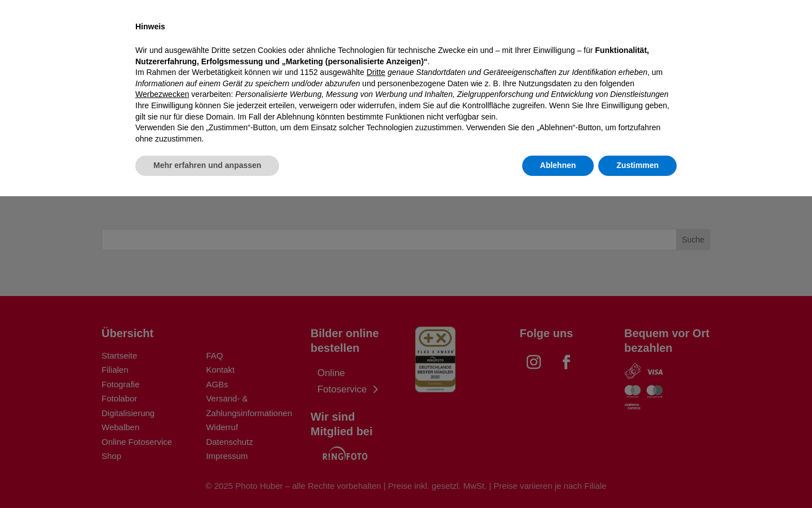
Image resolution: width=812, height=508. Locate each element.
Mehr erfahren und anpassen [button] (207, 477)
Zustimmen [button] (637, 477)
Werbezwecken (162, 406)
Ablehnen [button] (558, 477)
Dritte (376, 384)
